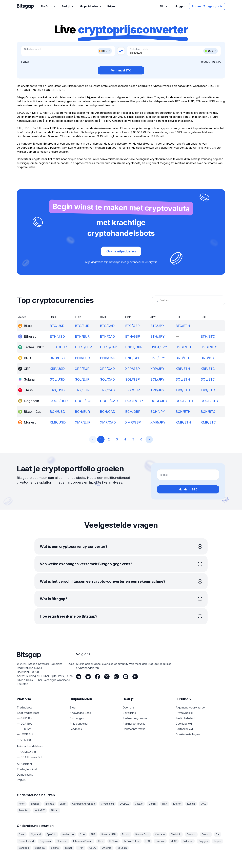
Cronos (206, 834)
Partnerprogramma (135, 718)
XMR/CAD (108, 422)
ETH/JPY (158, 336)
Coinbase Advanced (84, 804)
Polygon (203, 841)
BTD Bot (26, 729)
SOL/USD (57, 379)
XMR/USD (58, 422)
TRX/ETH (183, 390)
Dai (218, 834)
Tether (68, 848)
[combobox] (189, 300)
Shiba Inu (40, 848)
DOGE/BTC (209, 401)
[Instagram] (116, 677)
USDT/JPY (159, 347)
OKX (203, 804)
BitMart (55, 810)
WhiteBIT (40, 810)
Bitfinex (50, 804)
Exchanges (77, 718)
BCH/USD (57, 412)
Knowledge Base (80, 713)
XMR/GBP (133, 422)
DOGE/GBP (134, 401)
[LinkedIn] (135, 677)
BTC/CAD (107, 326)
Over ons (129, 707)
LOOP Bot (27, 734)
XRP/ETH (183, 369)
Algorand (36, 834)
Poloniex (24, 810)
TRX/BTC (208, 390)
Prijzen (21, 780)
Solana (55, 848)
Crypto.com (107, 804)
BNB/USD (57, 358)
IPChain (114, 841)
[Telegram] (79, 677)
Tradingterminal (27, 769)
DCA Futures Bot (31, 757)
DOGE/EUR (84, 401)
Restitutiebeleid (185, 718)
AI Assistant (24, 764)
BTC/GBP (132, 326)
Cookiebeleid (184, 724)
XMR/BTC (208, 422)
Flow (101, 841)
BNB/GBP (133, 358)
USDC (93, 848)
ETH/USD (57, 336)
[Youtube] (88, 677)
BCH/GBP (133, 412)
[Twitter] (107, 677)
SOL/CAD (107, 379)
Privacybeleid (184, 713)
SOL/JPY (157, 379)
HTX (165, 804)
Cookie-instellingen (188, 734)
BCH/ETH (183, 412)
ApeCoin (52, 834)
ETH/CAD (107, 336)
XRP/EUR (82, 369)
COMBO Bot (28, 752)
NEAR (174, 841)
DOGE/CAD (109, 401)
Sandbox (24, 848)
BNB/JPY (158, 358)
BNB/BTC (208, 358)
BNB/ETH (183, 358)
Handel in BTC (188, 489)
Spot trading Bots (28, 713)
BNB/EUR (82, 358)
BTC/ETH (183, 326)
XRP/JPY (157, 369)
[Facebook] (97, 677)
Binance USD (109, 834)
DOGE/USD (59, 401)
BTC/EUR (82, 326)
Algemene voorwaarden (191, 707)
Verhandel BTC (121, 70)
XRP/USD (57, 369)
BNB (93, 834)
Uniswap (107, 848)
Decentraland (26, 841)
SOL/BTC (208, 379)
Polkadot (188, 841)
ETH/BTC (208, 336)
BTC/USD (57, 326)
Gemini (152, 804)
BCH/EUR (82, 412)
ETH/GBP (133, 336)
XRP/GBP (133, 369)
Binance (35, 804)
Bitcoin (126, 834)
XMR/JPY (158, 422)
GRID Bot (26, 718)
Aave (22, 834)
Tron (81, 848)
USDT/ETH (184, 347)
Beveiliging (129, 713)
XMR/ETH (183, 422)
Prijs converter (79, 724)
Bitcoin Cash (142, 834)
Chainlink (176, 834)
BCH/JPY (158, 412)
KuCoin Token (132, 841)
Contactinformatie (134, 729)
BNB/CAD (108, 358)
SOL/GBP (133, 379)
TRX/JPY (157, 390)
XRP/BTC (208, 369)
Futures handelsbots (30, 746)
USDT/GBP (134, 347)
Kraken (177, 804)
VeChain (122, 848)
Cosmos (191, 834)
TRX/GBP (133, 390)
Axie (82, 834)
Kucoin (191, 804)
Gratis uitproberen (121, 251)
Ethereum (62, 841)
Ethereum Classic (83, 841)
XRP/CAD (107, 369)
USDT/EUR (83, 347)
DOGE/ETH (184, 401)
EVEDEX (124, 804)
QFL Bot (26, 740)
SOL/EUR (82, 379)
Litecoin (160, 841)
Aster (22, 804)
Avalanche (68, 834)
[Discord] (126, 677)
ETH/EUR (82, 336)
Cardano (160, 834)
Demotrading (25, 775)
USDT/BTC (209, 347)
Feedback (76, 729)
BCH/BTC (208, 412)
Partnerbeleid (184, 729)
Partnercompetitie (134, 724)
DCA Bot (26, 724)
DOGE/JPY (159, 401)
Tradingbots (24, 707)
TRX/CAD (107, 390)
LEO (148, 841)
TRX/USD (57, 390)
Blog (73, 707)
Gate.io (139, 804)
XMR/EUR (83, 422)
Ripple (217, 841)
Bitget (63, 804)
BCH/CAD (108, 412)
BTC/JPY (157, 326)
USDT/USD (58, 347)
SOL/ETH (183, 379)
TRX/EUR (82, 390)
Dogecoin (45, 841)
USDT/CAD (109, 347)
